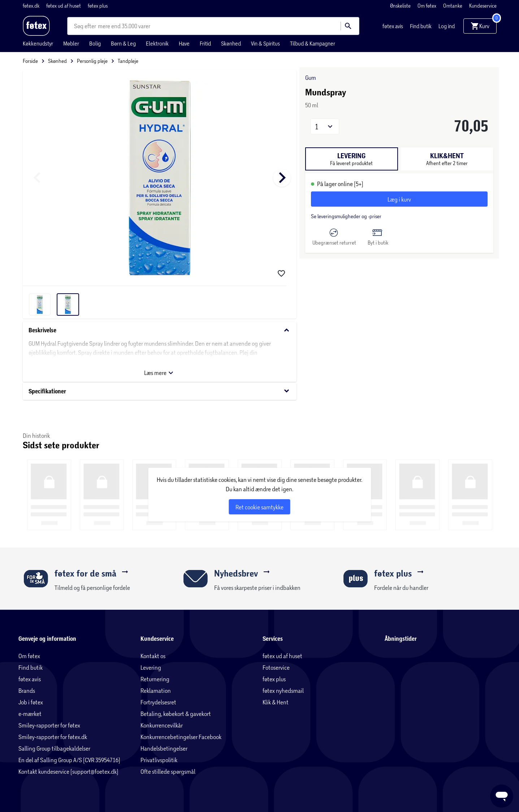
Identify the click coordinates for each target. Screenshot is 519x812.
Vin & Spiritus (265, 43)
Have (184, 43)
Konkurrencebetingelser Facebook (181, 737)
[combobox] (86, 26)
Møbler (71, 43)
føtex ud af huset (64, 6)
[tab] (352, 159)
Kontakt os (153, 656)
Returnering (155, 679)
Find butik (421, 26)
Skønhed (231, 43)
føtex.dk (32, 6)
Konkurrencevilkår (162, 725)
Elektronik (157, 43)
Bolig (95, 43)
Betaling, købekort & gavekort (176, 714)
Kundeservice (483, 6)
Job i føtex (31, 702)
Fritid (205, 43)
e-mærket (30, 714)
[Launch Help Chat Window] (502, 796)
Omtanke (453, 6)
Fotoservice (276, 667)
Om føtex (427, 6)
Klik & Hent (276, 702)
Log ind (447, 26)
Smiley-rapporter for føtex (49, 725)
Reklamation (156, 690)
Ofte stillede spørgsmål (168, 771)
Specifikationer (160, 391)
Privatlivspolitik (159, 760)
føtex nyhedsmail (283, 690)
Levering (151, 667)
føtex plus (98, 6)
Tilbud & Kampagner (313, 43)
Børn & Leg (123, 43)
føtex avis (393, 26)
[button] (325, 126)
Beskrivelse (160, 330)
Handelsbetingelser (164, 748)
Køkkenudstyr (38, 43)
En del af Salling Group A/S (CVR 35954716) (69, 760)
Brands (27, 690)
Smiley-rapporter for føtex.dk (53, 737)
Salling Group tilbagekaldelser (54, 748)
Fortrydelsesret (158, 702)
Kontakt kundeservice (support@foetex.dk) (68, 771)
